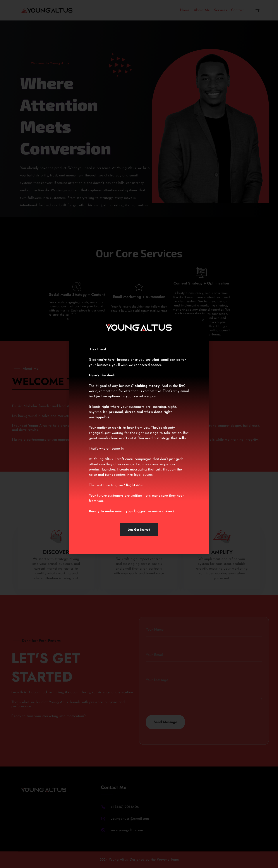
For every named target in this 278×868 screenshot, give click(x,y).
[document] (139, 434)
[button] (203, 320)
